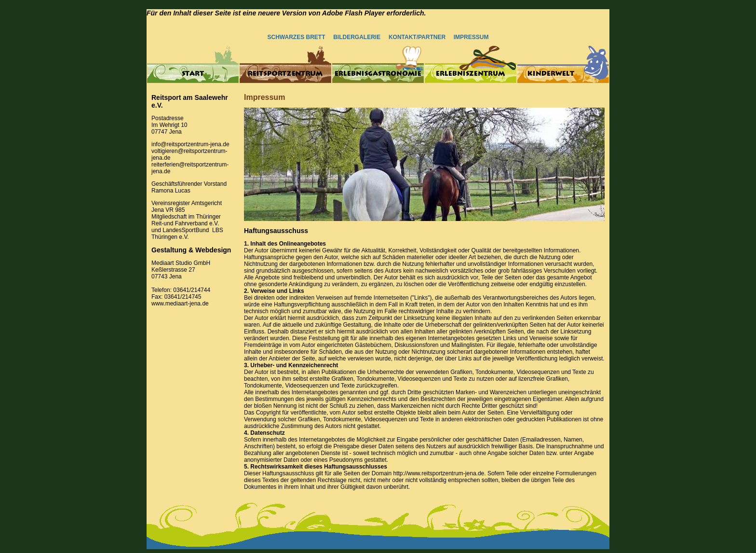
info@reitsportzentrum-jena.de (190, 144)
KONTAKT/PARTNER (417, 37)
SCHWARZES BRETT (297, 37)
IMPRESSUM (470, 37)
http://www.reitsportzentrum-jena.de (439, 473)
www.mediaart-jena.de (180, 304)
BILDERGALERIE (357, 37)
